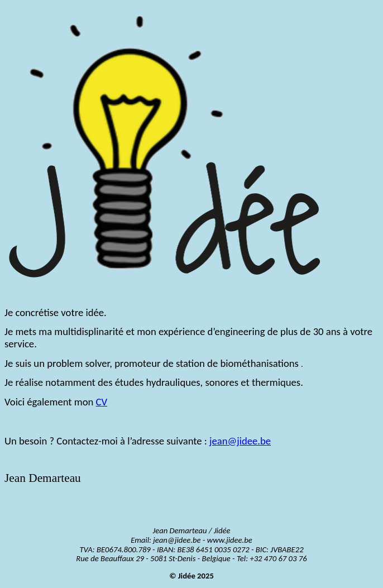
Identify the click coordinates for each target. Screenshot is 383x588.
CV (102, 402)
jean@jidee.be (240, 441)
